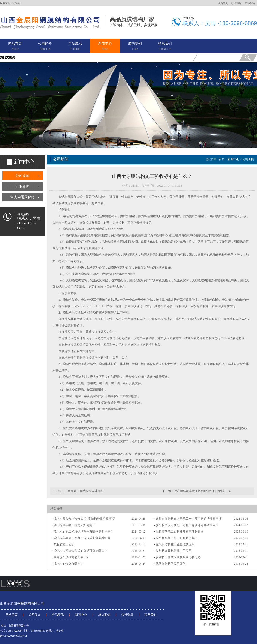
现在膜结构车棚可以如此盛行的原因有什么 (203, 491)
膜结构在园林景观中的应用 (174, 551)
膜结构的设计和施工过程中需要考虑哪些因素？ (187, 525)
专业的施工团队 (64, 544)
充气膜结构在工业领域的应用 (175, 544)
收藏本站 (236, 3)
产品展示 (75, 46)
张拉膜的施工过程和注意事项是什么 (180, 532)
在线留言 (250, 3)
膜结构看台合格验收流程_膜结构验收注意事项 (84, 519)
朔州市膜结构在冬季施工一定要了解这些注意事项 (189, 519)
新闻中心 (105, 46)
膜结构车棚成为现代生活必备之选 (178, 557)
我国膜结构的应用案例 (171, 564)
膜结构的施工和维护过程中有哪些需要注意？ (83, 532)
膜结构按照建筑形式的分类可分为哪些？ (80, 551)
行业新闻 (22, 186)
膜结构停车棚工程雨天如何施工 (74, 525)
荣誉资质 (127, 615)
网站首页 (15, 46)
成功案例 (135, 46)
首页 (222, 159)
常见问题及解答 (22, 197)
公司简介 (45, 46)
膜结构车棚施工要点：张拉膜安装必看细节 (82, 538)
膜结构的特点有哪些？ (68, 564)
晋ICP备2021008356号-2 (13, 636)
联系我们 (165, 46)
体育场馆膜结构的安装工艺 (71, 557)
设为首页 (223, 3)
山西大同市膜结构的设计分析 (84, 491)
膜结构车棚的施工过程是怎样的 (177, 538)
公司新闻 (22, 176)
